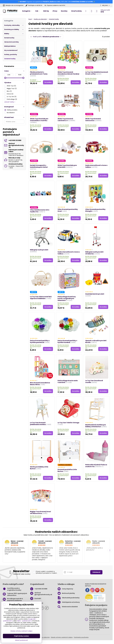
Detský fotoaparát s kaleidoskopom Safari (39, 166)
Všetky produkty (11, 110)
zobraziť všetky (10, 102)
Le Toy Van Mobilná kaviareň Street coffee (97, 73)
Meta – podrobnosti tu (25, 621)
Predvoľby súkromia (43, 637)
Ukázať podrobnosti (21, 640)
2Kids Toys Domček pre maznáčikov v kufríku (39, 120)
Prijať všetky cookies (21, 636)
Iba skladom (10, 113)
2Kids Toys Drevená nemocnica (93, 120)
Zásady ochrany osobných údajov (62, 637)
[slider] (5, 78)
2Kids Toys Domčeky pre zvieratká (67, 166)
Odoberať (96, 572)
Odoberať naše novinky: (22, 574)
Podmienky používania (81, 637)
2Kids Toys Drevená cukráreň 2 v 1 (65, 120)
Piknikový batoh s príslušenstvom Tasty (39, 73)
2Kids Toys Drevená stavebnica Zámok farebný (68, 73)
